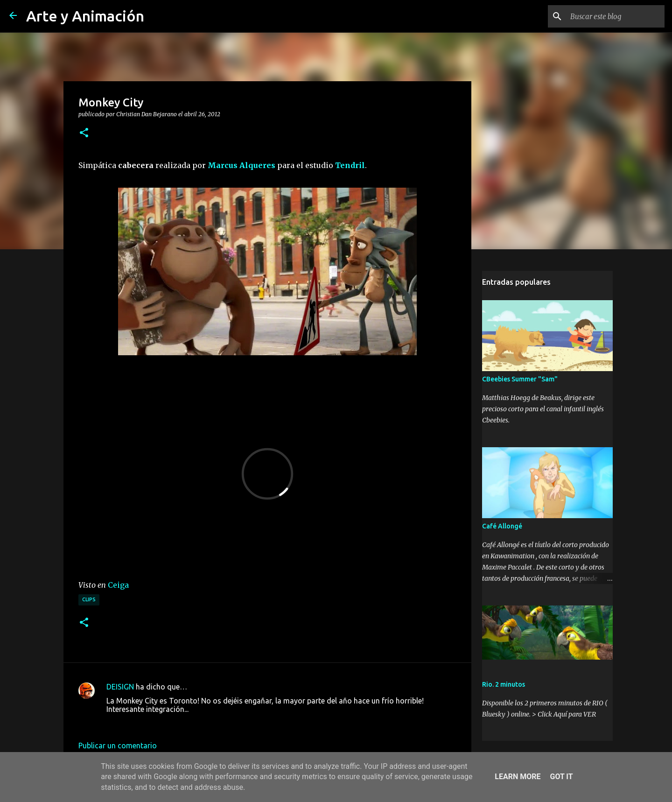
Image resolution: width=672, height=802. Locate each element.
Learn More (518, 777)
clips (89, 599)
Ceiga (118, 585)
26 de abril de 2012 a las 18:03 (157, 723)
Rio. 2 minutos (504, 684)
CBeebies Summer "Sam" (520, 379)
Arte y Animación (85, 16)
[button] (84, 133)
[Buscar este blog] (616, 16)
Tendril (350, 165)
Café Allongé (502, 526)
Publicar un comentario (118, 746)
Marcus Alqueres (241, 165)
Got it (561, 777)
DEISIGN (120, 687)
